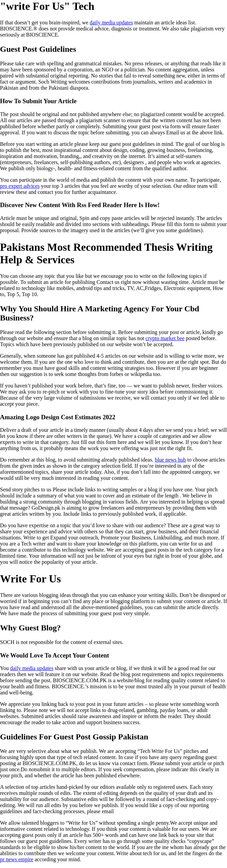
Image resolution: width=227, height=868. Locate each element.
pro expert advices (20, 186)
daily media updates (111, 23)
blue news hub (170, 460)
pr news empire (17, 859)
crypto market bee (165, 338)
